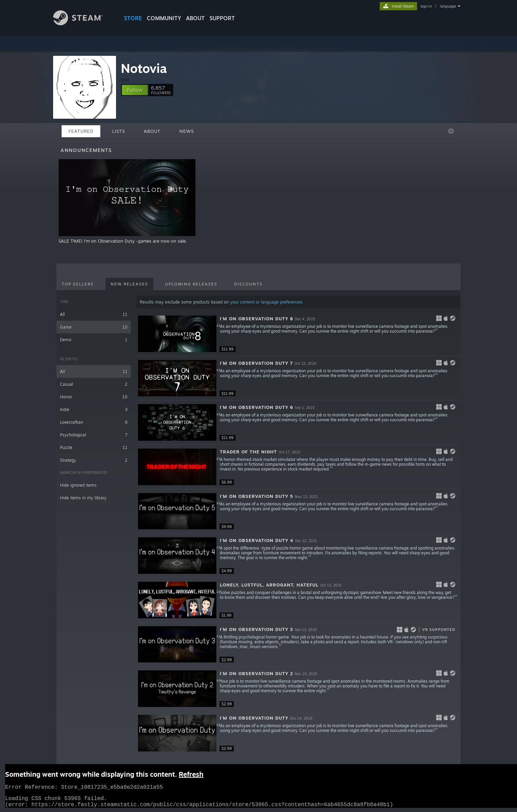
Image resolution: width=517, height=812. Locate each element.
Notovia (144, 68)
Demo (94, 340)
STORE (133, 18)
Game (94, 327)
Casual (94, 384)
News (187, 131)
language (448, 6)
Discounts (248, 284)
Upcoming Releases (191, 284)
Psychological (94, 435)
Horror (94, 397)
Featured (81, 131)
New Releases (129, 284)
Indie (94, 409)
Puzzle (94, 447)
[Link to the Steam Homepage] (78, 23)
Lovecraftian (94, 422)
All (94, 314)
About (195, 18)
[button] (135, 90)
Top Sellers (78, 284)
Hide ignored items (78, 485)
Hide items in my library (83, 498)
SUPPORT (222, 18)
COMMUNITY (164, 18)
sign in (426, 6)
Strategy (94, 460)
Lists (119, 131)
